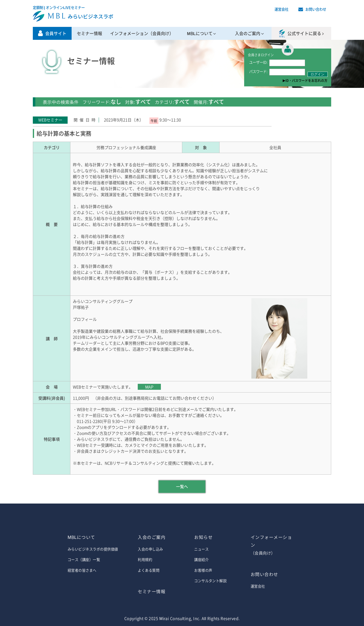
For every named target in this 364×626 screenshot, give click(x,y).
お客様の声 (203, 570)
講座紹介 (201, 560)
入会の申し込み (150, 549)
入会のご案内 (248, 33)
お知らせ (203, 537)
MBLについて (200, 33)
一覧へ (182, 486)
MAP (149, 387)
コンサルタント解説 (210, 581)
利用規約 (145, 560)
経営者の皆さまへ (82, 570)
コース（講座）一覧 (84, 560)
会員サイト (56, 33)
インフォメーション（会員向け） (142, 33)
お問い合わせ (316, 9)
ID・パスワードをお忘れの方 (306, 80)
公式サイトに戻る (304, 33)
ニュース (201, 549)
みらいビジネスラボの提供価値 (93, 549)
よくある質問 (149, 570)
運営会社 (281, 9)
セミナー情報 (90, 33)
